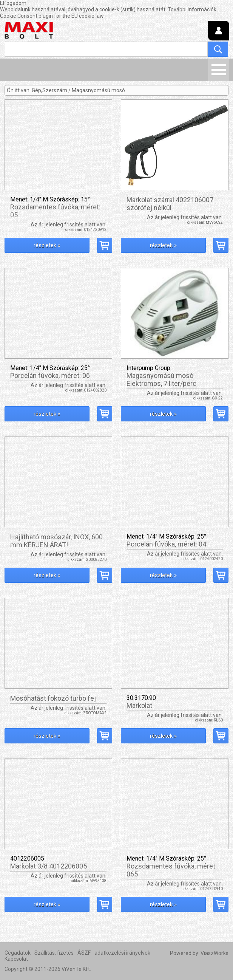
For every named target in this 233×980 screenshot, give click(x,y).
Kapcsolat (16, 959)
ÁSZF (84, 953)
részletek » (47, 245)
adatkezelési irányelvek (122, 953)
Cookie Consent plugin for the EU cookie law (52, 16)
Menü (219, 70)
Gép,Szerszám (49, 90)
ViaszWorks (214, 953)
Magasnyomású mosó (98, 90)
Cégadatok (18, 953)
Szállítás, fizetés (54, 953)
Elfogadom (13, 3)
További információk (192, 9)
